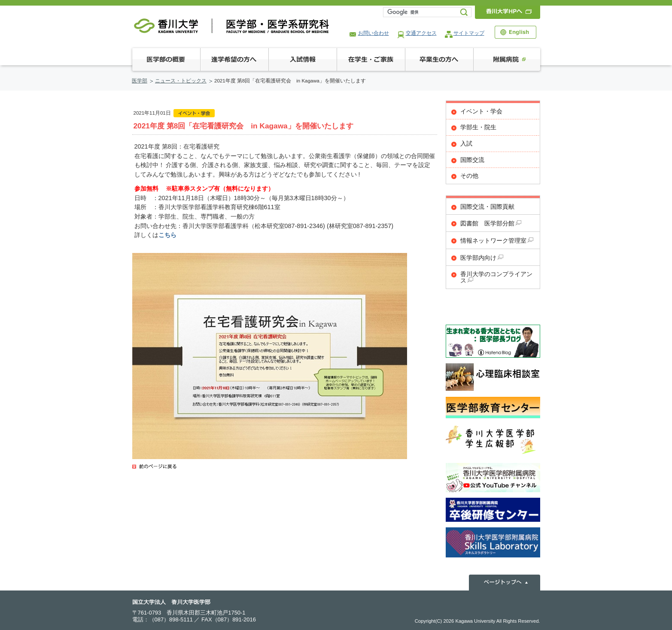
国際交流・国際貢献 (487, 207)
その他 (469, 176)
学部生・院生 (478, 127)
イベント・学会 (481, 111)
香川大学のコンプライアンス (496, 277)
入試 (466, 144)
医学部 (140, 81)
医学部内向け (482, 258)
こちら (167, 235)
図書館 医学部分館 (491, 224)
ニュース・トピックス (181, 81)
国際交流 (472, 160)
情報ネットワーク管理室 (497, 241)
